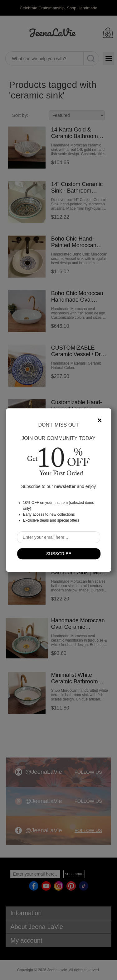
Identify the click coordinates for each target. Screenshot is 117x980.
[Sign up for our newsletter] (59, 537)
